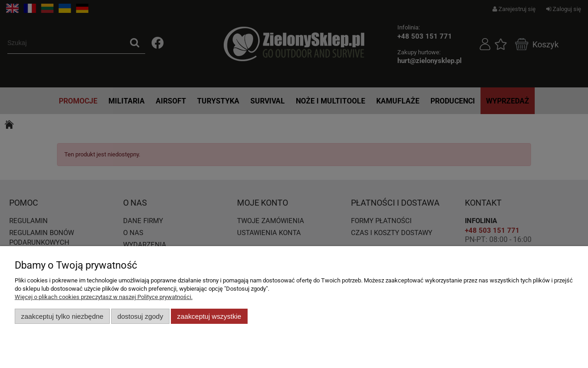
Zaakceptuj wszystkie (209, 316)
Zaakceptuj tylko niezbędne (62, 316)
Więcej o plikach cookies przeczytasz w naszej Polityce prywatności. (104, 297)
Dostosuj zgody (140, 316)
